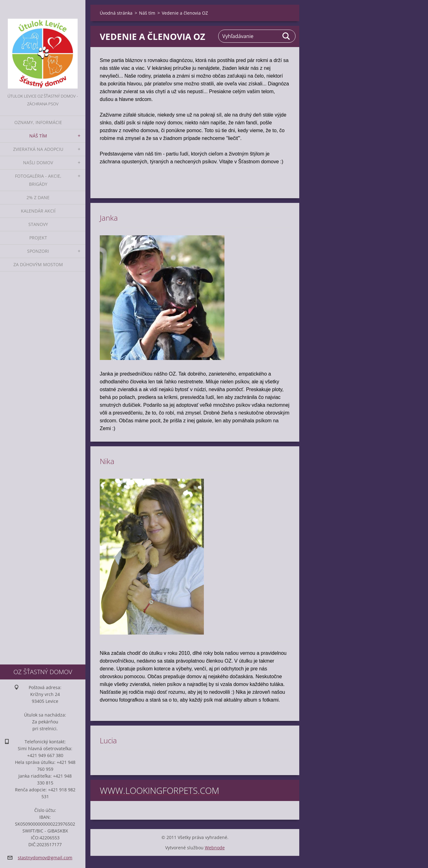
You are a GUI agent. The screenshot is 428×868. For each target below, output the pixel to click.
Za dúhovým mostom (38, 264)
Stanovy (38, 224)
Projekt (38, 238)
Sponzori (38, 251)
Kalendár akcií (38, 211)
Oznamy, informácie (38, 122)
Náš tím (38, 136)
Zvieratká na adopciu (38, 149)
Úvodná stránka (116, 13)
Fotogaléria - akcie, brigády (38, 180)
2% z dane (38, 197)
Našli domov (38, 163)
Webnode (215, 848)
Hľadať (286, 36)
